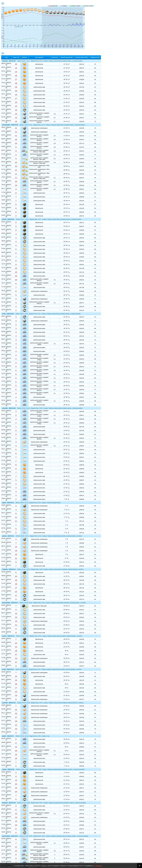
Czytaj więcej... (98, 866)
